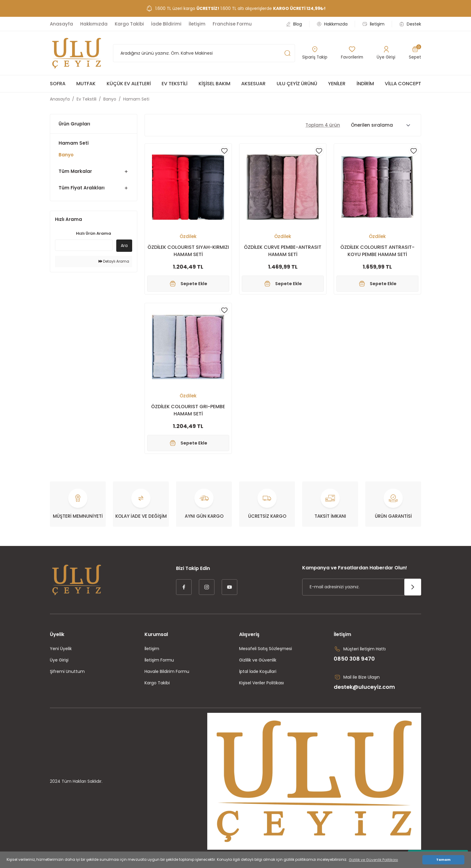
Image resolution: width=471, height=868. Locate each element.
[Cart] (415, 53)
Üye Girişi (59, 665)
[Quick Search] (84, 245)
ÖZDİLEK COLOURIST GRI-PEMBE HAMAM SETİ (188, 413)
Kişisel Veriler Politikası (261, 688)
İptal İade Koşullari (258, 676)
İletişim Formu (159, 665)
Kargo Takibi (157, 688)
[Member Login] (386, 53)
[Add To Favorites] (224, 151)
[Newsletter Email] (362, 592)
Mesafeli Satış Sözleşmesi (266, 653)
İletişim (152, 653)
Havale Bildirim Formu (167, 676)
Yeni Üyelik (61, 653)
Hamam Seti (136, 99)
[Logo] (77, 53)
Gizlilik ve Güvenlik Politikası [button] (373, 860)
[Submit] (413, 592)
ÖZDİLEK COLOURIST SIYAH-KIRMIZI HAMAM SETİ (188, 251)
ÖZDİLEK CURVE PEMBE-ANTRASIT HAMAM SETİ (283, 251)
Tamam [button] (443, 860)
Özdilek (188, 236)
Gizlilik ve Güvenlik (258, 665)
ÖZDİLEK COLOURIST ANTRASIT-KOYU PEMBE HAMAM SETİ (377, 251)
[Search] (204, 53)
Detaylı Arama (114, 261)
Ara (124, 246)
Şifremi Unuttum (67, 676)
